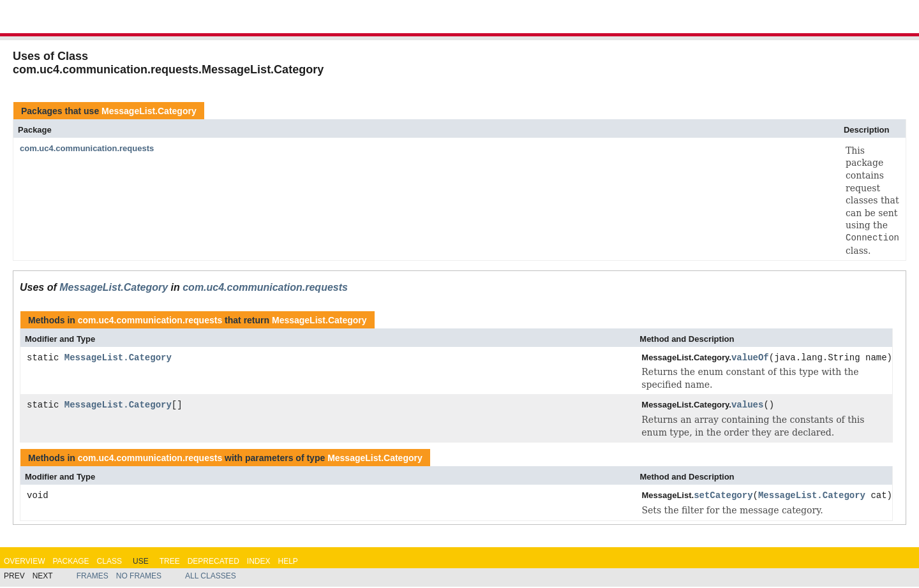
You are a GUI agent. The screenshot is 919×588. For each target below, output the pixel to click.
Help (288, 562)
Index (259, 562)
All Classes (211, 577)
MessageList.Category (149, 111)
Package (71, 562)
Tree (170, 562)
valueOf (750, 358)
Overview (24, 562)
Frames (93, 577)
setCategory (723, 497)
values (747, 406)
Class (109, 562)
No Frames (139, 577)
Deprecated (213, 562)
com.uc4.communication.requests (87, 148)
